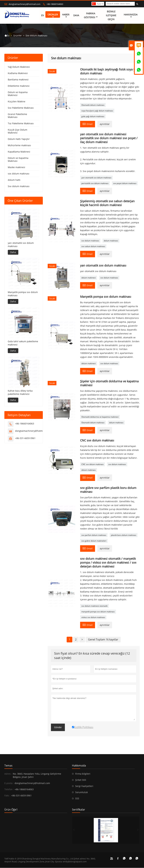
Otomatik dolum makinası (93, 105)
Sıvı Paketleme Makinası (21, 108)
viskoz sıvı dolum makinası (93, 617)
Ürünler (53, 16)
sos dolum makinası (19, 174)
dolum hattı (14, 180)
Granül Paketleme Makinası (17, 116)
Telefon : (9, 789)
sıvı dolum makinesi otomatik (94, 606)
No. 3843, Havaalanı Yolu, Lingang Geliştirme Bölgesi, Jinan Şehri (37, 775)
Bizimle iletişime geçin (111, 16)
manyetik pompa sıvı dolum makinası (98, 612)
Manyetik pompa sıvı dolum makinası (23, 294)
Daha (13, 252)
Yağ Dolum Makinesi (19, 67)
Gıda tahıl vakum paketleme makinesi (23, 343)
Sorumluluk (81, 792)
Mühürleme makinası (19, 145)
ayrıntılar (105, 124)
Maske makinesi (16, 167)
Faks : (7, 796)
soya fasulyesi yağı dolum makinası (97, 111)
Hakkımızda (131, 16)
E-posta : (9, 783)
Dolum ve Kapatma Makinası (18, 160)
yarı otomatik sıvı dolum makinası (96, 178)
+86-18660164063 (55, 4)
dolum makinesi (89, 278)
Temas (8, 766)
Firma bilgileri (83, 774)
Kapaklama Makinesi (19, 152)
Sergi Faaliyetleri (84, 786)
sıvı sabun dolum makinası (93, 246)
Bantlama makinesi (18, 80)
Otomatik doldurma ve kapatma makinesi (100, 417)
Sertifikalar (79, 810)
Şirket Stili (81, 780)
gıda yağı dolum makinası (93, 117)
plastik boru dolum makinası (124, 535)
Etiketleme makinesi (19, 86)
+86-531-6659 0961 (25, 438)
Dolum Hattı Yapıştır (19, 139)
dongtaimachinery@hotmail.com (24, 4)
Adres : (8, 774)
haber (66, 16)
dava (76, 16)
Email (88, 124)
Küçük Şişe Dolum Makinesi (18, 131)
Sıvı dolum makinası (19, 186)
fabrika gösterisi (91, 16)
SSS (77, 799)
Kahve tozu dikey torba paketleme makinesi (20, 392)
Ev (42, 16)
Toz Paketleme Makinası (21, 124)
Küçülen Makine (17, 102)
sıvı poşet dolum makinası (125, 183)
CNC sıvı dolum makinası (93, 464)
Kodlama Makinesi (18, 73)
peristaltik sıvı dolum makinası (95, 183)
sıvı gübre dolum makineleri (94, 541)
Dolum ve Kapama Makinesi (18, 94)
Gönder (58, 728)
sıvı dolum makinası (90, 241)
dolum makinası (111, 241)
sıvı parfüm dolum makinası (94, 535)
